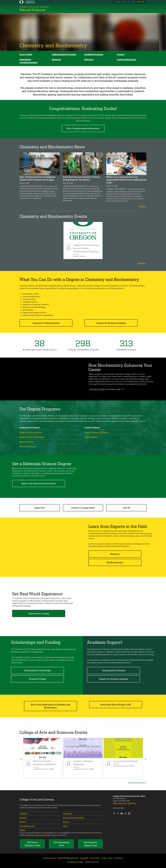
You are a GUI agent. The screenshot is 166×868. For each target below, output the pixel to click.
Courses (121, 54)
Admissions (23, 814)
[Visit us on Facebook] (114, 814)
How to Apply (26, 54)
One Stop (118, 2)
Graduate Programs (94, 54)
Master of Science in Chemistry (97, 432)
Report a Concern (49, 858)
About (65, 826)
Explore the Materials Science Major (39, 483)
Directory (89, 60)
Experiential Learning (39, 613)
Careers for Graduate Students (111, 323)
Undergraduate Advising (113, 670)
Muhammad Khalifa (97, 389)
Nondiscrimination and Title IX (68, 858)
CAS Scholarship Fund (61, 844)
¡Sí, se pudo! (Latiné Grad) (123, 758)
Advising (22, 830)
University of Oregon (76, 862)
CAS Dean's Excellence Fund (32, 844)
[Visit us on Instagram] (126, 814)
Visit (129, 2)
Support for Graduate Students (113, 679)
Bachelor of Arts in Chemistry (31, 432)
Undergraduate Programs (64, 54)
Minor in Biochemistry (28, 446)
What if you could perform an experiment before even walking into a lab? (126, 180)
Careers (104, 858)
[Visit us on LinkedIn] (129, 814)
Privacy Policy (95, 858)
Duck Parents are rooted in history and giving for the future (81, 178)
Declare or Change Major (83, 508)
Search (139, 2)
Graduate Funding (38, 679)
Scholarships (68, 814)
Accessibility (84, 858)
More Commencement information (83, 128)
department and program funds (38, 835)
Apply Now (40, 508)
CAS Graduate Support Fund (90, 844)
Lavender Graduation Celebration (83, 758)
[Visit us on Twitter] (118, 814)
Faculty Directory (115, 562)
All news (142, 206)
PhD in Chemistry (91, 437)
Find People (119, 858)
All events (141, 263)
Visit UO (126, 508)
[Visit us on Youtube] (122, 814)
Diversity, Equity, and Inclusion (74, 818)
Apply (124, 2)
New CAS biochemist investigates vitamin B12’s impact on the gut (37, 178)
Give (134, 2)
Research (56, 60)
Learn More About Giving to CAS (116, 704)
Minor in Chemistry (27, 442)
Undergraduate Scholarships (37, 670)
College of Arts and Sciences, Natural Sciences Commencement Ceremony (83, 240)
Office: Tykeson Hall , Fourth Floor (125, 803)
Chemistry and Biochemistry (53, 45)
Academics (23, 818)
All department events (137, 782)
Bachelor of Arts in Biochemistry (32, 437)
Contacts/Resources (126, 60)
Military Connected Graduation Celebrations (43, 758)
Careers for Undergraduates (46, 323)
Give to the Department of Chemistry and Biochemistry (50, 706)
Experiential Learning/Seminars (29, 61)
